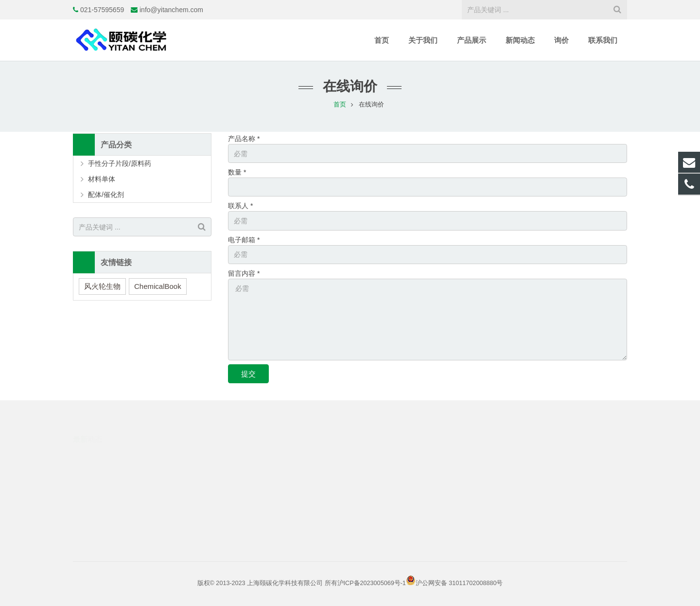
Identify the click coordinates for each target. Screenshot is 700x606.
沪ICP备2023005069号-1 (372, 583)
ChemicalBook (158, 286)
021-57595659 (102, 10)
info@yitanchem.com (171, 10)
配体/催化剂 (106, 195)
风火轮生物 (102, 286)
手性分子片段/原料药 (120, 163)
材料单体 (102, 179)
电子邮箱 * (244, 240)
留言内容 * (244, 273)
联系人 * (240, 206)
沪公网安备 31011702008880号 (459, 583)
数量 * (237, 172)
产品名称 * (244, 139)
